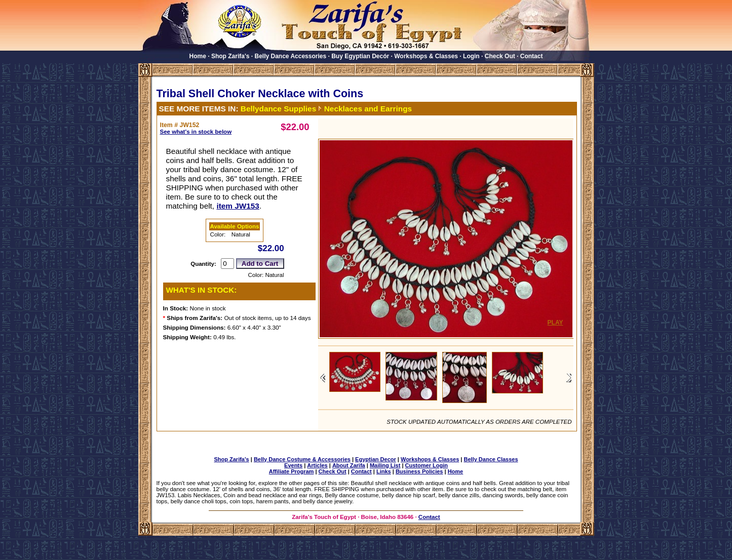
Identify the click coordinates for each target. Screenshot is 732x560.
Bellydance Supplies (278, 109)
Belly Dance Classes (491, 459)
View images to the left (323, 378)
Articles (317, 465)
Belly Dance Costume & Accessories (302, 459)
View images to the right (569, 378)
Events (293, 465)
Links (384, 471)
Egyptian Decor (376, 459)
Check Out (500, 56)
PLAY (555, 323)
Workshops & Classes (426, 56)
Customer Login (427, 465)
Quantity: (203, 264)
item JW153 (238, 206)
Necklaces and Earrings (368, 109)
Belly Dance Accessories (291, 56)
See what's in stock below (196, 132)
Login (471, 56)
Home (198, 56)
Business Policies (419, 471)
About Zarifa (349, 465)
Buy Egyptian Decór (360, 56)
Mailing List (385, 465)
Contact (532, 56)
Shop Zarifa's (230, 56)
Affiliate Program (292, 471)
